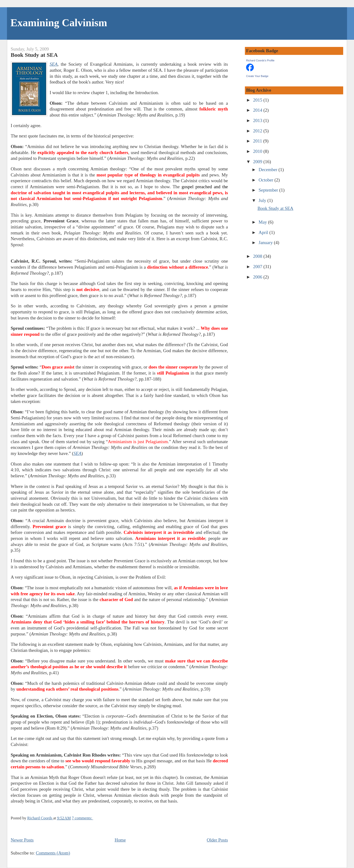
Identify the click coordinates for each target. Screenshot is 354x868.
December (269, 170)
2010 (258, 151)
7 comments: (83, 818)
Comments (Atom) (53, 853)
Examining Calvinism (59, 23)
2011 (258, 141)
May (263, 222)
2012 (258, 131)
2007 (258, 267)
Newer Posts (22, 840)
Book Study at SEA (34, 55)
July (263, 200)
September (269, 190)
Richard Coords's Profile (260, 60)
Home (120, 840)
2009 (258, 162)
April (264, 232)
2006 (258, 277)
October (267, 180)
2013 (258, 120)
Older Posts (217, 840)
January (266, 243)
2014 (258, 110)
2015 (258, 100)
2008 (258, 256)
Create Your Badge (257, 76)
